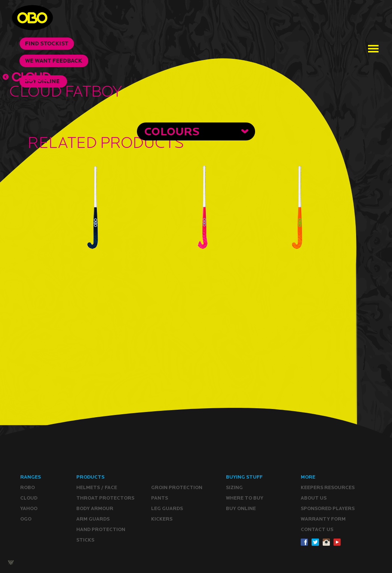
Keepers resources (328, 487)
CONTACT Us (317, 529)
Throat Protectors (105, 498)
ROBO (27, 487)
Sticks (85, 540)
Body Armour (95, 508)
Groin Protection (177, 487)
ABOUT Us (314, 498)
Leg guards (167, 508)
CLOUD (29, 498)
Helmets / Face (97, 487)
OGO (26, 519)
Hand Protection (101, 529)
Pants (160, 498)
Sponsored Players (328, 508)
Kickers (162, 519)
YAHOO (29, 508)
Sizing (234, 487)
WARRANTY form (323, 519)
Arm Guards (93, 519)
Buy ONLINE (241, 508)
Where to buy (245, 498)
